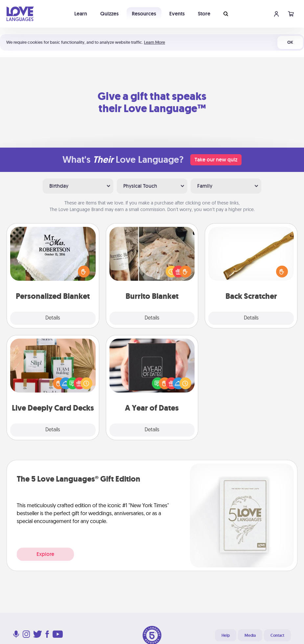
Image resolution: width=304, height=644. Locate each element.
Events (177, 14)
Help (226, 635)
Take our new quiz (216, 160)
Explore (45, 554)
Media (250, 635)
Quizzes (109, 14)
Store (204, 14)
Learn (81, 14)
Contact (277, 635)
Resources (144, 14)
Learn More (154, 42)
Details (53, 318)
